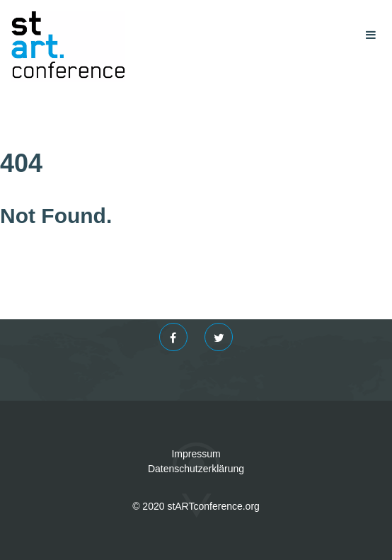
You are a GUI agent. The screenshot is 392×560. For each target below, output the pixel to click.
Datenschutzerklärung (196, 469)
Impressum (196, 454)
